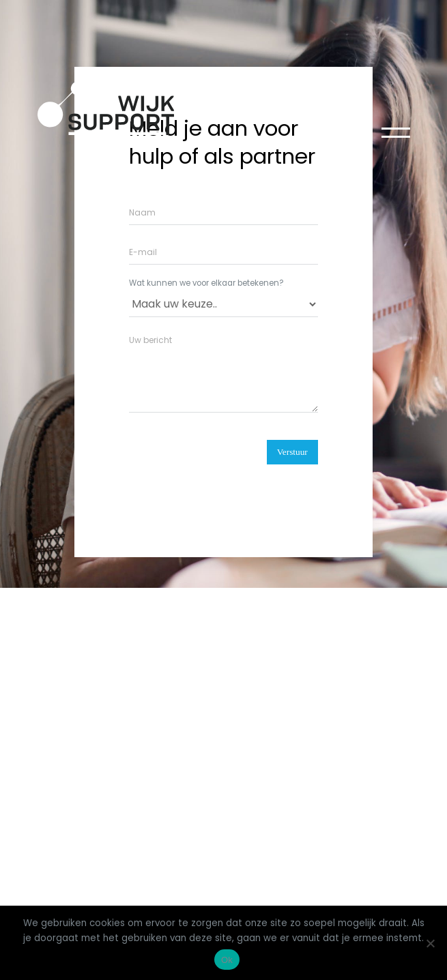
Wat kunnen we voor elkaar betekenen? (206, 283)
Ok (227, 960)
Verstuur (292, 452)
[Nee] (430, 943)
